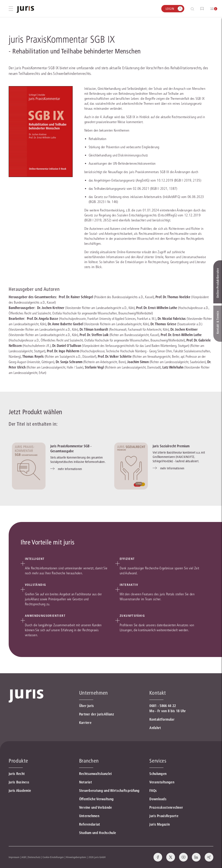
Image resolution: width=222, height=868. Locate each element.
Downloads (158, 799)
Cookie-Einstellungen (53, 857)
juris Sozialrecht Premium (171, 446)
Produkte (18, 761)
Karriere (85, 723)
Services (158, 761)
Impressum (14, 857)
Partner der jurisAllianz (97, 714)
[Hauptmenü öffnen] (11, 9)
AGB (24, 857)
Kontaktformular (162, 719)
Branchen (89, 761)
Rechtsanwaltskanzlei (95, 774)
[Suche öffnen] (193, 9)
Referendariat (90, 824)
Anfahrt (155, 728)
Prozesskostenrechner (166, 807)
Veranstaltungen (162, 782)
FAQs (153, 791)
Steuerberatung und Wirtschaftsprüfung (109, 791)
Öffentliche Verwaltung (96, 799)
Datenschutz (34, 857)
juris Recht (17, 774)
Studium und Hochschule (98, 833)
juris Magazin (160, 824)
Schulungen (158, 774)
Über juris (87, 706)
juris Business (19, 782)
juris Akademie (20, 791)
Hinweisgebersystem (76, 857)
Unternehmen (89, 816)
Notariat (86, 782)
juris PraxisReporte (164, 816)
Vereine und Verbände (96, 807)
